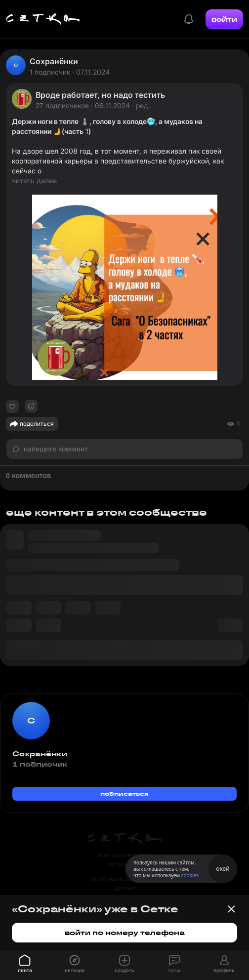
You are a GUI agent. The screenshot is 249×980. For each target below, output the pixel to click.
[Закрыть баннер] (231, 909)
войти (224, 19)
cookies (190, 875)
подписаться (124, 794)
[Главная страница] (43, 19)
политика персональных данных (124, 883)
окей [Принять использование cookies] (223, 869)
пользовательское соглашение (125, 859)
